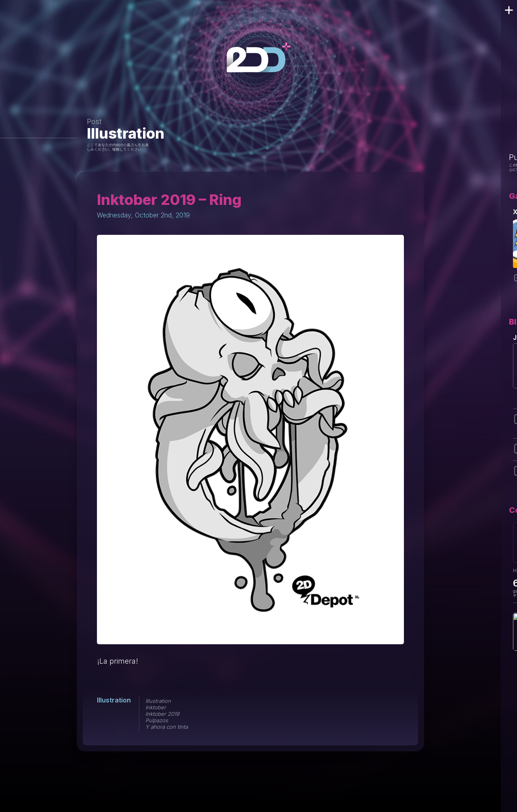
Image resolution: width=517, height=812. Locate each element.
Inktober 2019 (162, 714)
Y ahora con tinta (167, 727)
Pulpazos (157, 720)
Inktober (156, 707)
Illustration (126, 133)
